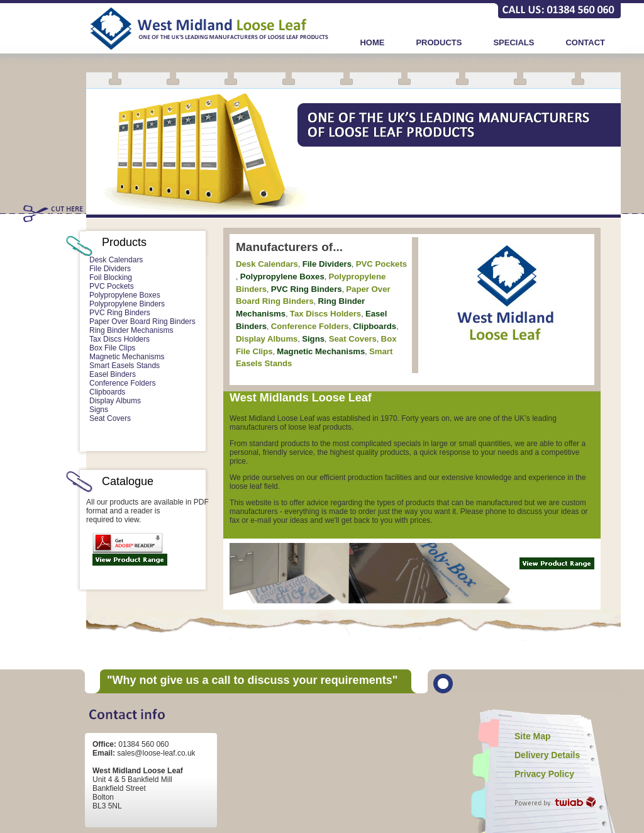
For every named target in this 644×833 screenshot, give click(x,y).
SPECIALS (514, 42)
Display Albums (115, 401)
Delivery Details (547, 755)
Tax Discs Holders (119, 339)
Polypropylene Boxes (125, 295)
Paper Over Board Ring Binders (142, 321)
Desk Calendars (116, 260)
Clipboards (107, 392)
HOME (372, 42)
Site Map (533, 736)
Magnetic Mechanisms (127, 357)
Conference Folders (122, 383)
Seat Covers (110, 418)
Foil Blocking (111, 277)
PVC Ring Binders (120, 313)
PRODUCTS (439, 42)
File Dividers (110, 269)
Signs (99, 410)
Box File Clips (112, 348)
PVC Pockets (112, 286)
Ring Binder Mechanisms (131, 330)
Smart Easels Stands (125, 366)
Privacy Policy (544, 774)
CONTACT (585, 42)
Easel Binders (113, 374)
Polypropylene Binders (127, 304)
